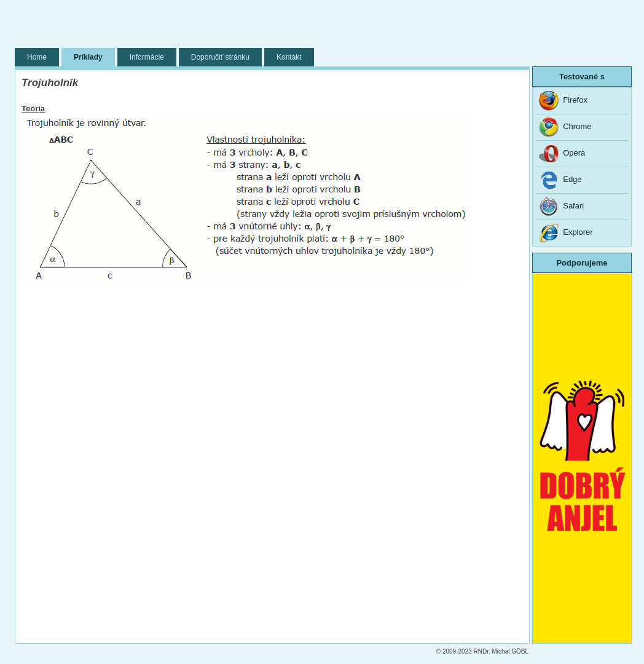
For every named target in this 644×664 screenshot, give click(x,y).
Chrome (565, 127)
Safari (561, 207)
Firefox (563, 101)
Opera (562, 154)
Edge (560, 180)
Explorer (566, 233)
